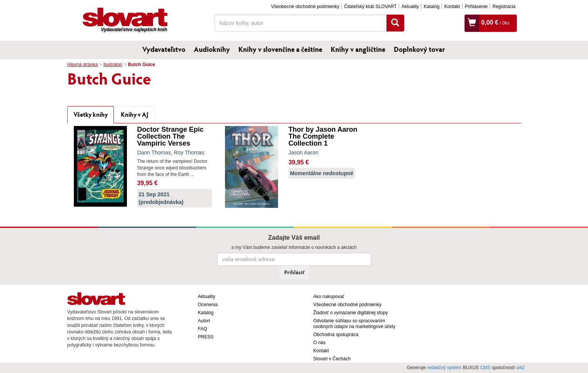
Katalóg (432, 7)
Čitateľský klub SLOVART (370, 7)
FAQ (203, 329)
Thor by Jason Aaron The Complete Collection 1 (323, 136)
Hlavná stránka (83, 65)
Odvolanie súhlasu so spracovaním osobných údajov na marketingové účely (354, 324)
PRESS (206, 337)
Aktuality (410, 7)
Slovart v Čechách (332, 359)
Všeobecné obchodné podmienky (305, 7)
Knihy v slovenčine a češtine (280, 49)
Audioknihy (212, 49)
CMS (485, 368)
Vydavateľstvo (164, 49)
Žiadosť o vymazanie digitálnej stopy (351, 313)
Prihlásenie (476, 7)
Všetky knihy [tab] (91, 114)
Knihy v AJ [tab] (135, 114)
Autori (204, 321)
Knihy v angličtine (358, 49)
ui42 (521, 368)
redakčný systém (444, 368)
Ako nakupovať (329, 297)
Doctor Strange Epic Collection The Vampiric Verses (171, 136)
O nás (320, 343)
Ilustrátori (113, 65)
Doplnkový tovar (419, 49)
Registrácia (504, 7)
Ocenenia (208, 305)
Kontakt (452, 7)
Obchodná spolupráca (336, 335)
